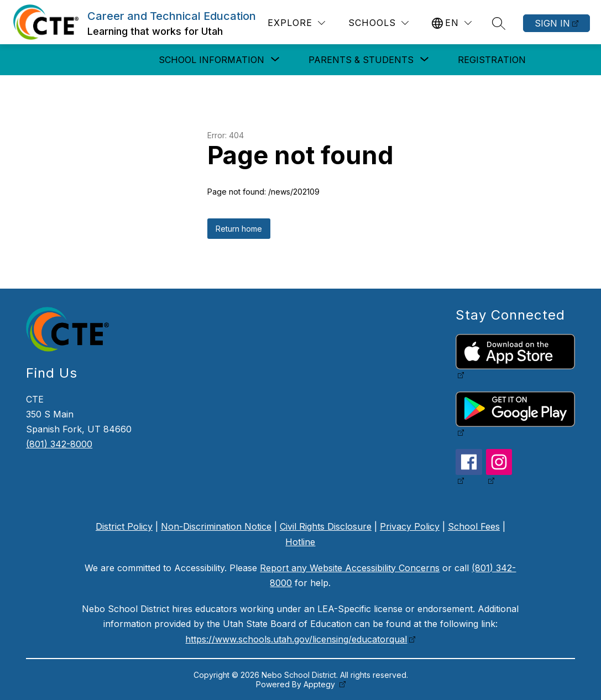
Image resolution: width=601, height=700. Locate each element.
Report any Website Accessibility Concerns (350, 568)
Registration (492, 60)
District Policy (124, 526)
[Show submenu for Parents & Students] (361, 60)
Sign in (552, 23)
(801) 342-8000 (59, 444)
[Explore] (296, 23)
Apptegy (320, 684)
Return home (239, 229)
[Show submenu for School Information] (211, 60)
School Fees (474, 526)
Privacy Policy (410, 526)
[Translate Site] (452, 23)
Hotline (300, 542)
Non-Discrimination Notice (216, 526)
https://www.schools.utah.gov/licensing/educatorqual (296, 639)
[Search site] (499, 23)
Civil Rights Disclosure (326, 526)
